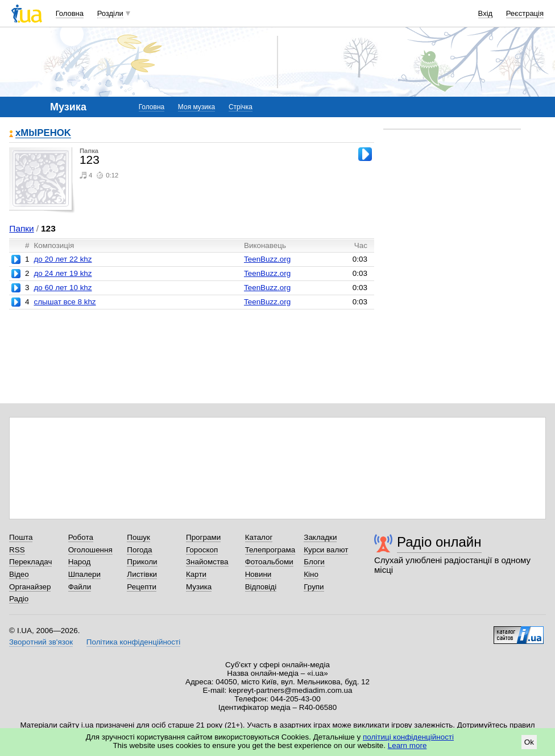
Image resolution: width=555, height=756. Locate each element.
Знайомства (207, 562)
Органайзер (30, 587)
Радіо (19, 599)
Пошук (138, 537)
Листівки (142, 574)
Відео (19, 574)
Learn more (407, 745)
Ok (529, 742)
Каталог (259, 537)
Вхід (486, 13)
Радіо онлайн (439, 542)
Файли (80, 587)
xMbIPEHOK (43, 133)
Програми (203, 537)
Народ (80, 562)
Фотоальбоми (269, 562)
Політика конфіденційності (133, 642)
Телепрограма (270, 550)
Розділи (110, 13)
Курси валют (326, 550)
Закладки (320, 537)
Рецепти (142, 587)
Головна (70, 13)
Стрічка (241, 107)
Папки (21, 228)
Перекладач (30, 562)
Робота (81, 537)
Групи (314, 587)
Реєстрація (525, 13)
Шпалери (84, 574)
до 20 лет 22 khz (63, 259)
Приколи (142, 562)
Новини (258, 574)
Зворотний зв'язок (41, 642)
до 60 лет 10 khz (63, 288)
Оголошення (90, 550)
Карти (196, 574)
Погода (139, 550)
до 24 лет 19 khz (63, 273)
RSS (17, 550)
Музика (199, 587)
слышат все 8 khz (65, 302)
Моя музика (196, 107)
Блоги (314, 562)
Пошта (21, 537)
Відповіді (261, 587)
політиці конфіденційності (408, 737)
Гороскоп (202, 550)
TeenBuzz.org (267, 259)
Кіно (311, 574)
